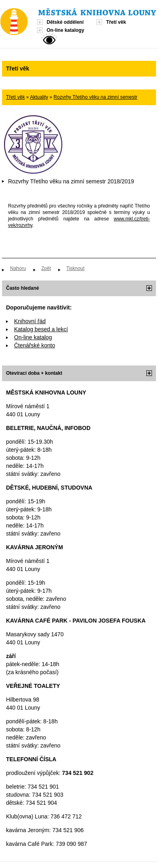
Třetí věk (116, 22)
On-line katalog (33, 337)
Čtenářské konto (35, 345)
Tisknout (75, 268)
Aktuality (39, 97)
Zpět (46, 268)
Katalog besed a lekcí (41, 329)
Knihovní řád (30, 321)
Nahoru (18, 268)
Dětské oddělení (65, 22)
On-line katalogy (65, 30)
